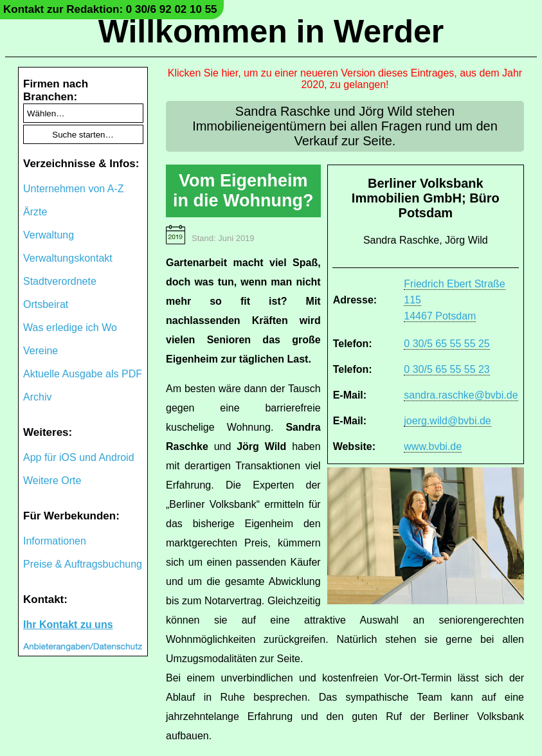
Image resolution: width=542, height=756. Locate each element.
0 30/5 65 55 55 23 (447, 369)
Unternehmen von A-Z (74, 189)
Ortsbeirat (46, 304)
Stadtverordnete (60, 281)
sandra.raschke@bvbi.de (461, 395)
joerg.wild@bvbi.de (447, 421)
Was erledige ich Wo (70, 328)
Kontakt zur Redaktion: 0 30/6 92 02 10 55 (110, 9)
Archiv (37, 397)
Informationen (55, 541)
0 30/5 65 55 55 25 (447, 344)
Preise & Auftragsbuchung (83, 564)
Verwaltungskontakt (68, 258)
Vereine (41, 351)
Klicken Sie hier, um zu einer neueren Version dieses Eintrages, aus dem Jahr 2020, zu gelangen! (345, 79)
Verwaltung (49, 235)
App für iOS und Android (79, 457)
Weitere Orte (52, 481)
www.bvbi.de (433, 446)
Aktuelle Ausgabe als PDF (83, 374)
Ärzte (35, 212)
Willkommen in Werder (271, 32)
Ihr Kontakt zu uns (68, 625)
